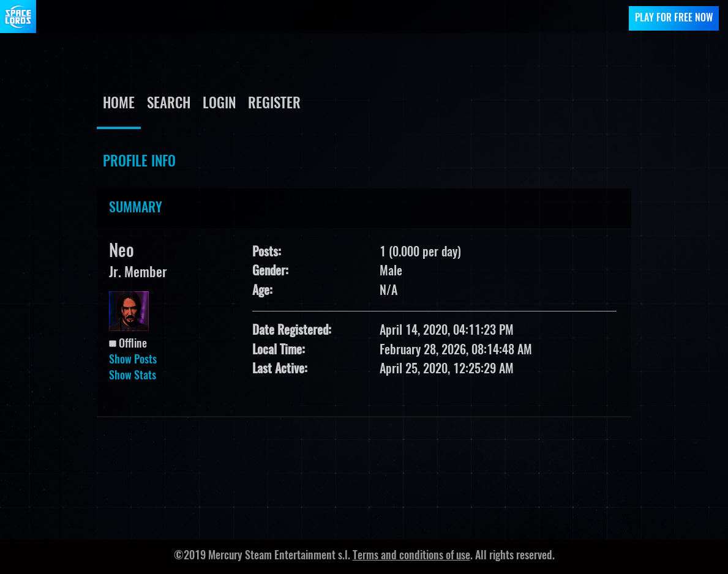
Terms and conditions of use (411, 556)
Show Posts (133, 360)
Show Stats (133, 376)
